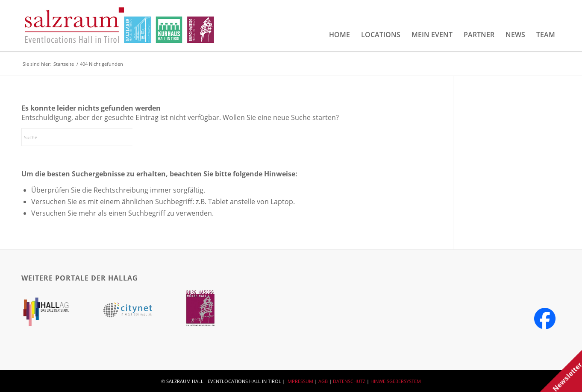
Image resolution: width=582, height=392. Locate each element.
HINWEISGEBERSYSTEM (396, 381)
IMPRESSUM (300, 381)
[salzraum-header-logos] (120, 26)
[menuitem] (339, 35)
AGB (323, 381)
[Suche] (85, 137)
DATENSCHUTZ (349, 381)
